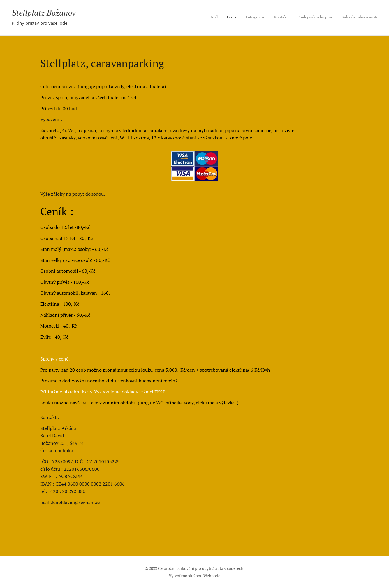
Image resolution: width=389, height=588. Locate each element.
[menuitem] (332, 18)
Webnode (212, 576)
